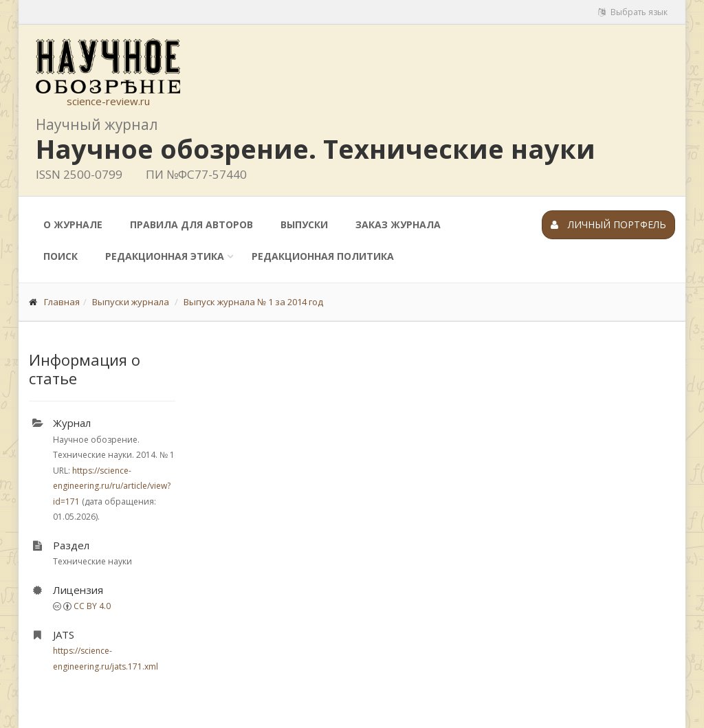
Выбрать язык (633, 12)
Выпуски (304, 224)
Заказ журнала (398, 224)
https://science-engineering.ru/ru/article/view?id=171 (112, 486)
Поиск (60, 256)
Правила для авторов (191, 224)
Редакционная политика (323, 256)
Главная (62, 302)
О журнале (73, 224)
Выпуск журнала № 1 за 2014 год (253, 302)
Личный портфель (608, 224)
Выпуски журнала (131, 302)
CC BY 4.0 (92, 606)
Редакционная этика (165, 256)
